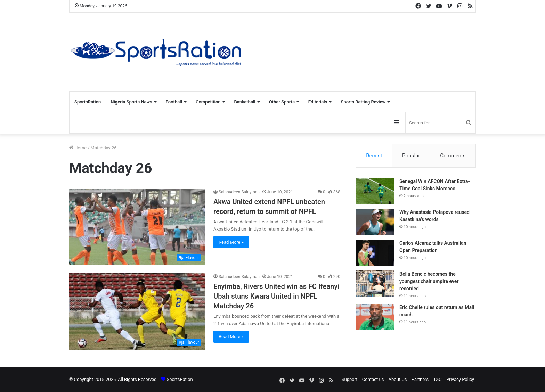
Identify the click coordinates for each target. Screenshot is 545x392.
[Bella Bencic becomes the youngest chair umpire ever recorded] (375, 284)
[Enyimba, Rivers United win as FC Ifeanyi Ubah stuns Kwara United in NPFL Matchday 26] (137, 311)
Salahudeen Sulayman (239, 192)
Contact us (373, 379)
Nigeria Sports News (131, 102)
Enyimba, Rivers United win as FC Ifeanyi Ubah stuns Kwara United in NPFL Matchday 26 (276, 296)
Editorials (318, 102)
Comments (453, 156)
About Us (398, 379)
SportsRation (88, 102)
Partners (420, 379)
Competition (208, 102)
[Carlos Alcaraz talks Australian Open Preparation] (375, 253)
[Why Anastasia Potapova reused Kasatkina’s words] (375, 222)
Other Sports (282, 102)
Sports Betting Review (363, 102)
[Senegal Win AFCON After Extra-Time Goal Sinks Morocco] (375, 191)
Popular (411, 156)
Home (78, 148)
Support (350, 379)
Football (174, 102)
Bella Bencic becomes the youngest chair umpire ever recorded (429, 282)
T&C (437, 379)
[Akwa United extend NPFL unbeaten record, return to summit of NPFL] (137, 227)
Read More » (231, 242)
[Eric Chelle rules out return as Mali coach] (375, 317)
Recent (374, 156)
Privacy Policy (460, 379)
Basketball (245, 102)
